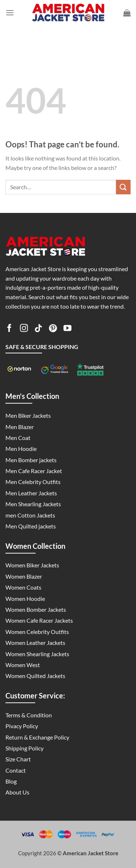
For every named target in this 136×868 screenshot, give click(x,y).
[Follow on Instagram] (24, 329)
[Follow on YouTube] (67, 329)
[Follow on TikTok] (38, 329)
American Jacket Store (90, 853)
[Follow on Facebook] (9, 329)
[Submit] (123, 187)
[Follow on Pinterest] (53, 329)
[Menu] (10, 13)
